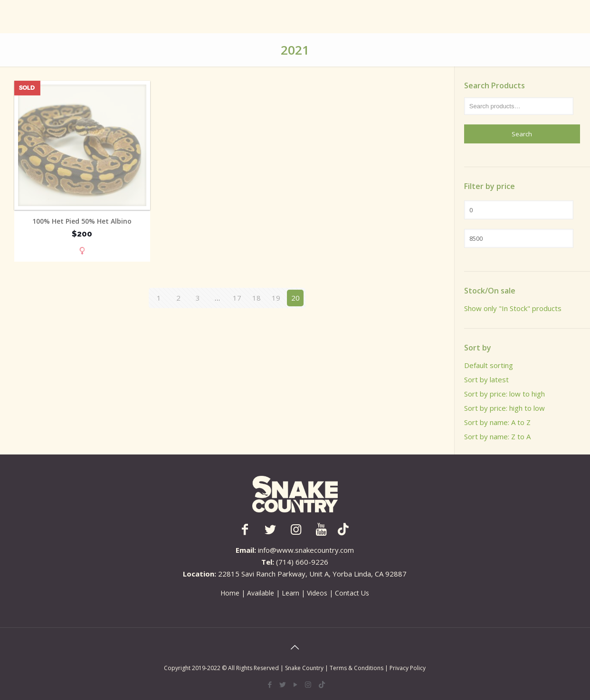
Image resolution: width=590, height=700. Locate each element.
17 (237, 298)
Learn (290, 593)
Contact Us (352, 593)
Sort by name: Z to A (497, 436)
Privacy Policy (408, 668)
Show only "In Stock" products (513, 308)
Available (261, 593)
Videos (317, 593)
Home (230, 593)
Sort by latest (486, 379)
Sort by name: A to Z (497, 422)
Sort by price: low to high (504, 394)
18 (257, 298)
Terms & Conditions (357, 668)
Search (522, 134)
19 (276, 298)
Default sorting (489, 365)
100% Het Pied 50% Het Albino (82, 221)
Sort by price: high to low (504, 408)
